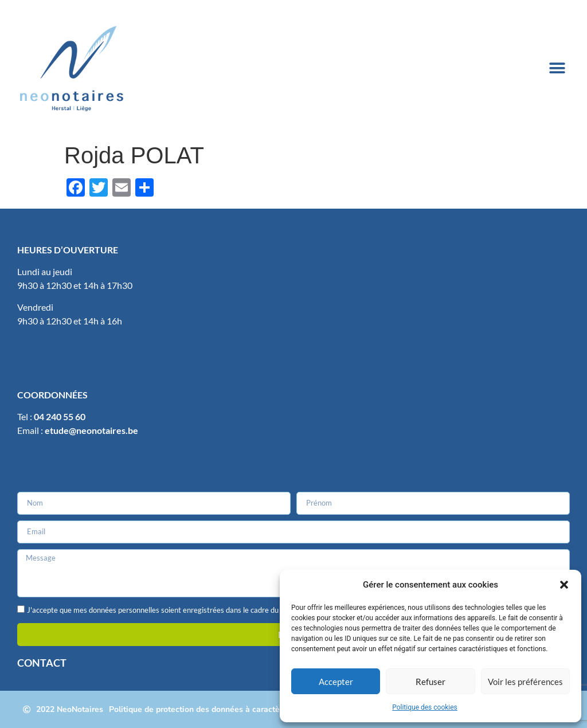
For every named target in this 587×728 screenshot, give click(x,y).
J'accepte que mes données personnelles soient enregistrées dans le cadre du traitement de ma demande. (199, 610)
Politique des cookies (425, 707)
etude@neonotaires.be (91, 430)
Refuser (431, 682)
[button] (564, 585)
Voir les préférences (525, 682)
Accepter (336, 682)
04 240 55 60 (60, 416)
